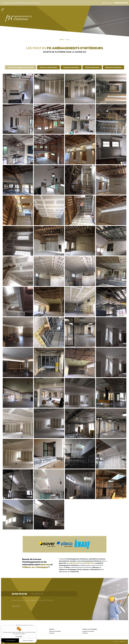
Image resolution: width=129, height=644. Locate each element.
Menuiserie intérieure (113, 67)
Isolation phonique (92, 67)
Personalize (19, 636)
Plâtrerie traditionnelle (48, 67)
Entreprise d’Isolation (55, 631)
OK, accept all (10, 641)
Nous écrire (16, 606)
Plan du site (116, 642)
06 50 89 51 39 (107, 3)
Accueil (62, 40)
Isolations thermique (71, 67)
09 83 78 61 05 (121, 3)
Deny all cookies (28, 641)
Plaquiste (52, 633)
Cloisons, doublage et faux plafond (21, 67)
